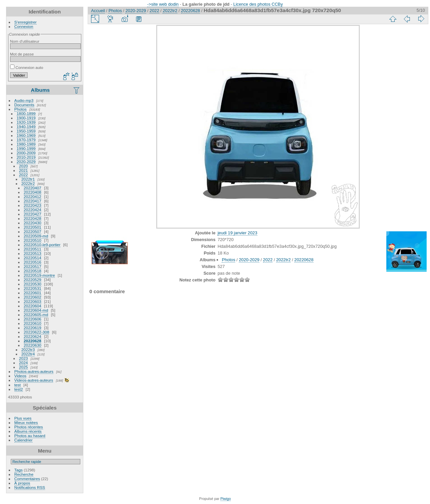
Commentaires (27, 479)
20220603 (33, 301)
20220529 (33, 280)
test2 (19, 389)
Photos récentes (29, 427)
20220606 (33, 319)
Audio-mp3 (24, 100)
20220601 (33, 293)
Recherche (24, 474)
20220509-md (36, 236)
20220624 (33, 336)
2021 (24, 170)
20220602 (33, 297)
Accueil (98, 11)
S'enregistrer (26, 22)
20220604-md (36, 310)
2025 (24, 367)
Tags (19, 470)
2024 (24, 363)
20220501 (33, 227)
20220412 (33, 197)
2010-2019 (26, 157)
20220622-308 (37, 332)
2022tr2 (28, 183)
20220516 (33, 262)
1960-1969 (26, 135)
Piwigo (226, 499)
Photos (21, 109)
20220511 (33, 249)
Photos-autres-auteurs (34, 371)
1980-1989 (26, 144)
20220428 (33, 218)
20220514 (33, 258)
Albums (40, 90)
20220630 (33, 345)
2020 (24, 166)
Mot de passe (22, 54)
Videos (20, 376)
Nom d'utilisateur (25, 41)
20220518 (33, 271)
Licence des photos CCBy (258, 4)
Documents (25, 105)
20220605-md (36, 315)
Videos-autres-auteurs (34, 380)
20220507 (33, 231)
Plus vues (23, 418)
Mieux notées (26, 422)
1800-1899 (26, 113)
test (18, 385)
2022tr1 (28, 179)
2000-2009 (26, 153)
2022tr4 (28, 354)
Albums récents (28, 431)
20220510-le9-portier (42, 245)
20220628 (33, 341)
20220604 (33, 306)
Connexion (24, 26)
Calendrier (24, 440)
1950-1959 (26, 131)
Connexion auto (27, 67)
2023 (24, 358)
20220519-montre (39, 275)
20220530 (33, 284)
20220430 (33, 223)
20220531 (33, 288)
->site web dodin (163, 4)
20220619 (33, 328)
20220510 (33, 240)
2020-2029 (26, 162)
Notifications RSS (30, 487)
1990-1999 (26, 148)
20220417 (33, 201)
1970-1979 (26, 140)
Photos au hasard (30, 436)
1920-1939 (26, 122)
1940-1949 (26, 127)
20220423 (33, 205)
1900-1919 (26, 118)
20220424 (33, 210)
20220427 (33, 214)
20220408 (33, 192)
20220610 (33, 323)
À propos (22, 483)
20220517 (33, 266)
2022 (24, 175)
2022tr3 (28, 350)
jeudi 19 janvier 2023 (238, 233)
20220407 (33, 188)
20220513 (33, 253)
